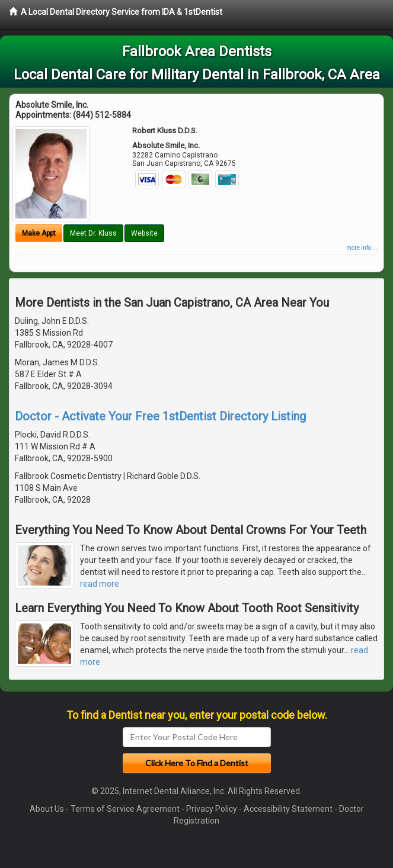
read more (100, 584)
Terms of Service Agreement (125, 809)
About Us (47, 809)
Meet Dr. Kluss (93, 233)
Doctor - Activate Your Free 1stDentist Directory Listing (160, 416)
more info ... (362, 248)
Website (144, 233)
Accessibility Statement (288, 809)
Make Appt (39, 233)
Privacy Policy (212, 809)
